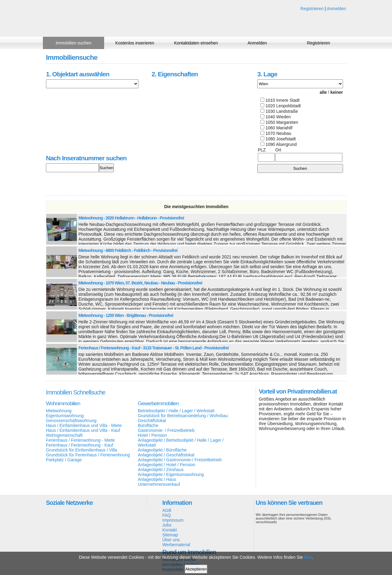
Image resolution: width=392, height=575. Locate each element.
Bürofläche (148, 425)
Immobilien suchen (74, 43)
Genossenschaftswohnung (71, 421)
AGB (167, 510)
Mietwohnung (59, 411)
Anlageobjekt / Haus (157, 479)
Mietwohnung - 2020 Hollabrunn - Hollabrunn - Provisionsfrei (131, 218)
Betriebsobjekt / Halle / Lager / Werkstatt (176, 411)
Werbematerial (176, 545)
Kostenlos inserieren (135, 43)
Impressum (173, 520)
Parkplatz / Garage (64, 460)
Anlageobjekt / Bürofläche (162, 450)
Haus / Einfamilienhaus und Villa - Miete (84, 425)
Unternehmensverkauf (159, 484)
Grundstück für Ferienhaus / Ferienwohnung (88, 455)
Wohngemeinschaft (64, 435)
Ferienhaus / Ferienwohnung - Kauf (79, 445)
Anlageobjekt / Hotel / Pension (167, 465)
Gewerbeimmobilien (158, 404)
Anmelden (336, 9)
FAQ (167, 515)
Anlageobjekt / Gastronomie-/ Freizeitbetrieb (180, 460)
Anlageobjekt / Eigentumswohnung (171, 474)
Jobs (167, 525)
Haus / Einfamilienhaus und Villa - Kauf (83, 430)
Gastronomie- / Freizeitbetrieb (166, 430)
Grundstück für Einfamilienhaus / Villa (81, 450)
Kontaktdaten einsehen (196, 43)
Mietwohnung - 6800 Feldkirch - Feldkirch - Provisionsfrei (128, 250)
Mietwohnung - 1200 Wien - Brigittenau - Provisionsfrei (126, 315)
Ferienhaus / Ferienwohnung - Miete (80, 440)
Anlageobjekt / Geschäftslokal (166, 455)
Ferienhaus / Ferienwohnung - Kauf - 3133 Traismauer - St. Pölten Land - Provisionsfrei (153, 348)
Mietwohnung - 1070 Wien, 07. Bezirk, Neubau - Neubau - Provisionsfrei (140, 283)
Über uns (171, 540)
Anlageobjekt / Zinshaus (161, 470)
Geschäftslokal (152, 421)
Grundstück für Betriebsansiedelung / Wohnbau (183, 416)
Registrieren (312, 9)
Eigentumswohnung (65, 416)
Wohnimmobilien (63, 404)
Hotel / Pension (152, 435)
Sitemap (170, 535)
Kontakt (170, 530)
